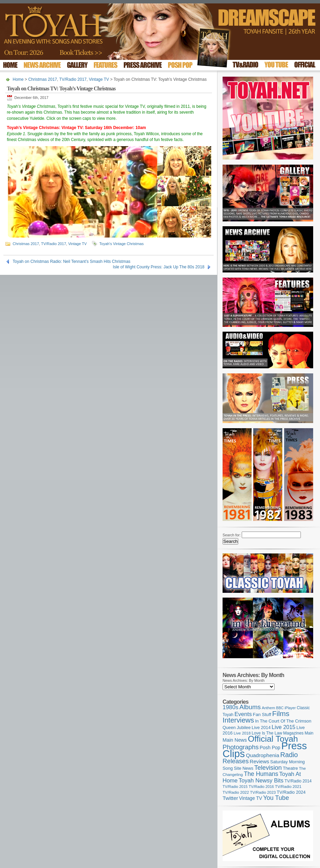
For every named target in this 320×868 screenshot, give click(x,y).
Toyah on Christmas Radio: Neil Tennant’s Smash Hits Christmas (71, 261)
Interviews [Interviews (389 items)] (238, 720)
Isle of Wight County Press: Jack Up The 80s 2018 (159, 267)
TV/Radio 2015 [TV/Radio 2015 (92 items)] (235, 787)
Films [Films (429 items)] (281, 713)
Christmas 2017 (43, 79)
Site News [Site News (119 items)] (244, 768)
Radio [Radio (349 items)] (289, 755)
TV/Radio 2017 (73, 79)
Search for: (232, 535)
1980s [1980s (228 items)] (230, 707)
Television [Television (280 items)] (268, 768)
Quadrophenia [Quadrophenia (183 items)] (263, 755)
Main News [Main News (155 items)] (235, 740)
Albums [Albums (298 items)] (250, 707)
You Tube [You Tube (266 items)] (276, 798)
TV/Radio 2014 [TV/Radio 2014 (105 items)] (298, 781)
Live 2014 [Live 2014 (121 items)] (261, 727)
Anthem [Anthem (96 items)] (269, 708)
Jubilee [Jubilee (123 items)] (244, 727)
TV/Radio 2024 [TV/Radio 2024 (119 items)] (291, 792)
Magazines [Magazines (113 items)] (293, 733)
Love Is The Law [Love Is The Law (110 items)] (267, 733)
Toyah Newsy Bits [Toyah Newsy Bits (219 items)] (261, 781)
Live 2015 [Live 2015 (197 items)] (284, 727)
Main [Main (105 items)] (309, 733)
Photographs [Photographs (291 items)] (241, 747)
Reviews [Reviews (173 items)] (259, 761)
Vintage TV (99, 79)
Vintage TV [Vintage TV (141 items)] (250, 798)
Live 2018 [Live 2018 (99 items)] (242, 733)
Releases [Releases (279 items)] (236, 761)
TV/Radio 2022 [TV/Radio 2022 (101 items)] (236, 792)
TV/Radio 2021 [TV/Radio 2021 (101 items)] (288, 787)
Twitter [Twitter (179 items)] (230, 798)
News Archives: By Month (244, 680)
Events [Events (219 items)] (243, 714)
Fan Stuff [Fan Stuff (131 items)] (262, 714)
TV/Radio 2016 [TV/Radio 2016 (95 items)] (261, 787)
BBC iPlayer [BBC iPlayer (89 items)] (286, 708)
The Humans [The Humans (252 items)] (261, 774)
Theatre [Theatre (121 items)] (290, 768)
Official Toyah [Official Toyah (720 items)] (273, 739)
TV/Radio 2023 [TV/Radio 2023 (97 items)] (263, 792)
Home (18, 79)
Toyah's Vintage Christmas (122, 244)
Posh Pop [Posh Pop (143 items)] (270, 748)
